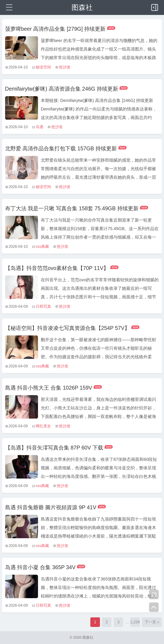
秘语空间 (43, 67)
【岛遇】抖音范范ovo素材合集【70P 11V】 (57, 268)
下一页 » (152, 622)
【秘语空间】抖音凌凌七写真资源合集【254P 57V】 (67, 328)
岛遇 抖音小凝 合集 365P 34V (40, 567)
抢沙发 (65, 67)
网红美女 (43, 426)
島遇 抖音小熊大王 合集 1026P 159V (49, 388)
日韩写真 (43, 306)
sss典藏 (42, 247)
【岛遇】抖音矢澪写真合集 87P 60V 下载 (54, 448)
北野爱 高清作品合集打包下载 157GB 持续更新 (61, 148)
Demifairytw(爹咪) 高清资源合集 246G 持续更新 (62, 89)
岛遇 (40, 127)
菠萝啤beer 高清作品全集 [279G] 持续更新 (55, 29)
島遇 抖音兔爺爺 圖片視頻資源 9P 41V (51, 507)
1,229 (135, 622)
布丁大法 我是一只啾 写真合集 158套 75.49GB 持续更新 (72, 208)
